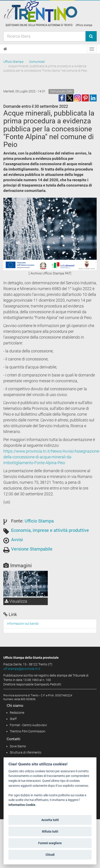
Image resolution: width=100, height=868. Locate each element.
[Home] (5, 49)
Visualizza (16, 601)
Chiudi (50, 855)
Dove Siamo (18, 746)
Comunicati (37, 62)
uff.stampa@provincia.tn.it (22, 669)
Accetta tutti (50, 820)
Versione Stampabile (32, 549)
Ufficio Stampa (13, 62)
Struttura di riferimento (26, 752)
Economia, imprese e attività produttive (50, 530)
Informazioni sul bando (23, 624)
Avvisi (17, 540)
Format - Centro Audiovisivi (28, 725)
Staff (13, 719)
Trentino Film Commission (28, 731)
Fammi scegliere (50, 843)
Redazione (17, 713)
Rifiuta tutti (50, 831)
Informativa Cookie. (22, 805)
